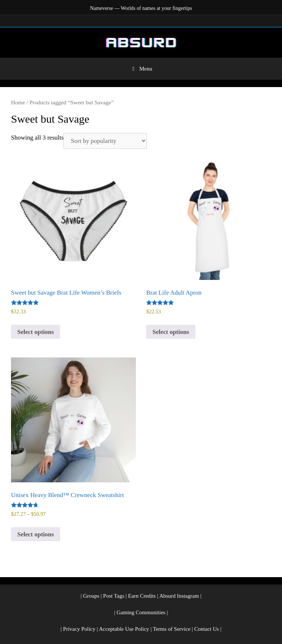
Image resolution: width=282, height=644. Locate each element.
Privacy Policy (79, 629)
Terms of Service (171, 629)
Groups (91, 596)
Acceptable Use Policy (124, 629)
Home (18, 102)
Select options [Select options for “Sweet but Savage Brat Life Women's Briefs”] (36, 332)
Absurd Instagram (179, 596)
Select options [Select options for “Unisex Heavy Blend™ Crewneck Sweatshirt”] (36, 534)
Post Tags (114, 596)
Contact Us (207, 629)
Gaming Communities (141, 612)
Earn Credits (142, 596)
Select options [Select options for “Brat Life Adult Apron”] (171, 332)
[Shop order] (105, 141)
